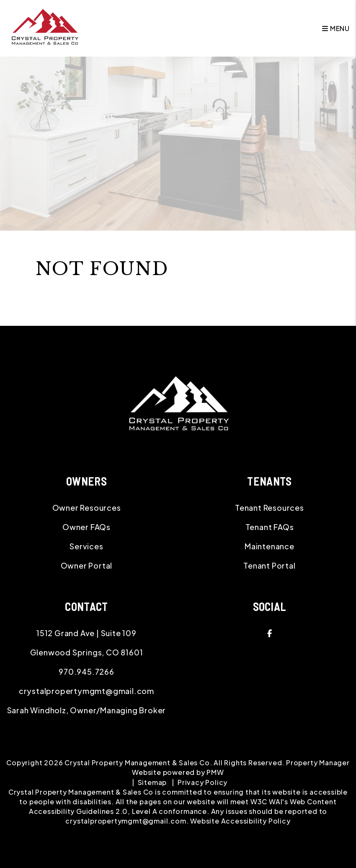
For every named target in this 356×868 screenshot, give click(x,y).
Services (86, 546)
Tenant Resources (270, 508)
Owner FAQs (86, 527)
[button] (270, 633)
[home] (44, 27)
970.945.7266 (86, 672)
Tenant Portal (269, 565)
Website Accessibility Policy (240, 821)
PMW (215, 772)
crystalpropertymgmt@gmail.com (86, 691)
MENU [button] (336, 28)
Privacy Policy (203, 782)
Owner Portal (87, 565)
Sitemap (152, 782)
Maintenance (270, 546)
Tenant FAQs (270, 527)
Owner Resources (87, 508)
